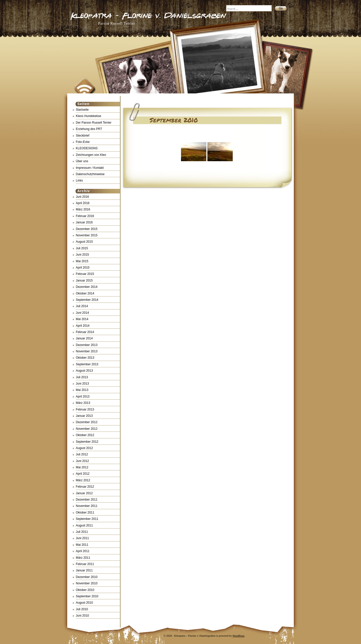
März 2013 (83, 403)
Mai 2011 (82, 545)
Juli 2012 (82, 454)
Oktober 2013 (85, 358)
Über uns (82, 161)
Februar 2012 (85, 487)
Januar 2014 (84, 338)
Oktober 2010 (85, 590)
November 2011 (87, 506)
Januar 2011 (84, 570)
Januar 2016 (84, 222)
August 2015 (84, 242)
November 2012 (87, 429)
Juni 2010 (82, 616)
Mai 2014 (82, 319)
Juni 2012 (82, 461)
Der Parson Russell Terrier (94, 123)
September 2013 (87, 364)
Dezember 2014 (87, 287)
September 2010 (87, 596)
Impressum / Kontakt (90, 168)
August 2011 (84, 525)
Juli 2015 (82, 248)
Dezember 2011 (87, 500)
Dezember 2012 (87, 422)
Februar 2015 (85, 274)
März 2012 (83, 480)
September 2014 (87, 300)
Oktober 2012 (85, 435)
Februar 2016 (85, 216)
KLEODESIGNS (87, 148)
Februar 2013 (85, 409)
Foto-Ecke (83, 142)
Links (79, 180)
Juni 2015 (82, 255)
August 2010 (84, 603)
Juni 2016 (82, 197)
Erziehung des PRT (89, 129)
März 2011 (83, 558)
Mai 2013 (82, 390)
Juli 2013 (82, 377)
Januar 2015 (84, 280)
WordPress (238, 636)
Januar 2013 (84, 416)
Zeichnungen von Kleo (91, 155)
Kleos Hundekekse (88, 116)
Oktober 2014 (85, 293)
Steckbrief (83, 136)
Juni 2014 (82, 313)
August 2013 (84, 371)
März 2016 (83, 209)
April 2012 (83, 474)
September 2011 (87, 519)
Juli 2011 (82, 532)
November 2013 (87, 351)
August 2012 (84, 448)
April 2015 (83, 268)
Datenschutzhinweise (90, 174)
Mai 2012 (82, 467)
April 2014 (83, 326)
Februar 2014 (85, 332)
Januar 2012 (84, 493)
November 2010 (87, 583)
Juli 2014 (82, 306)
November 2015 (87, 235)
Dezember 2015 (87, 229)
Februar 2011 (85, 564)
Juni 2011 (82, 538)
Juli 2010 (82, 609)
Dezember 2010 (87, 577)
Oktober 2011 (85, 513)
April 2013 (83, 397)
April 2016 (83, 203)
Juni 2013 (82, 384)
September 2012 (87, 442)
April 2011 (83, 551)
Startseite (82, 110)
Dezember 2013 (87, 345)
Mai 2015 (82, 261)
